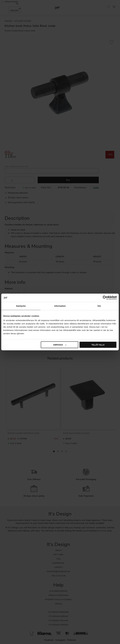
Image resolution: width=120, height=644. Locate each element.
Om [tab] (99, 306)
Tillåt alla (98, 345)
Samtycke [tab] (21, 306)
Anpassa (60, 345)
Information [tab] (60, 306)
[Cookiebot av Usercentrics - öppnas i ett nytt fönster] (103, 298)
